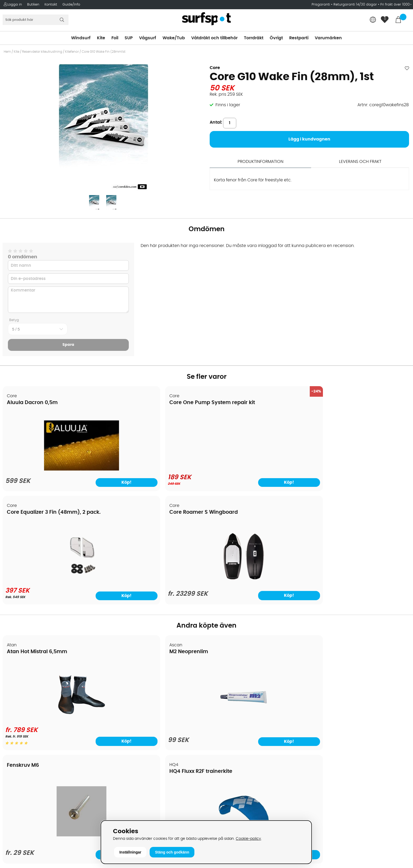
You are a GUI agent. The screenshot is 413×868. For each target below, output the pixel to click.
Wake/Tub (174, 38)
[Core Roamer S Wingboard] (361, 471)
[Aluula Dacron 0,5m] (52, 471)
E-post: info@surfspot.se (134, 818)
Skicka (396, 704)
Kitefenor (72, 52)
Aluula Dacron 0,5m (33, 403)
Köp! (389, 486)
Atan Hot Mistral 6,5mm (37, 542)
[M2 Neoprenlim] (155, 612)
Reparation (17, 739)
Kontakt (51, 5)
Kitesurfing (221, 683)
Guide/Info (71, 5)
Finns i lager (228, 105)
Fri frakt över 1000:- (396, 5)
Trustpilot (321, 794)
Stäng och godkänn (172, 852)
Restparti (299, 38)
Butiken (33, 5)
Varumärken (328, 38)
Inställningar (130, 852)
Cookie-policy (248, 839)
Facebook (322, 768)
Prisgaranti (321, 5)
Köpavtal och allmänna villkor (36, 683)
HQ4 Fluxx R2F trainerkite (348, 542)
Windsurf (81, 38)
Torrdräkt (254, 38)
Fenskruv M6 (229, 535)
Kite (101, 38)
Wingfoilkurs (18, 763)
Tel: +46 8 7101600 (126, 810)
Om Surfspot (18, 676)
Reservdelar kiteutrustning (42, 52)
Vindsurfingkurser (23, 755)
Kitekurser (15, 747)
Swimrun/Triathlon (229, 723)
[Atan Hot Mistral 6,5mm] (52, 608)
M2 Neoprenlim (130, 542)
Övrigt (276, 38)
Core (215, 68)
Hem (7, 52)
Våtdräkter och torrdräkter (237, 715)
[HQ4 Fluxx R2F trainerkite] (361, 610)
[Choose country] (373, 20)
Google (319, 741)
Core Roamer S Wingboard (351, 403)
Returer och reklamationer (33, 715)
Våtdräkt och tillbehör (214, 38)
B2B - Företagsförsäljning (31, 723)
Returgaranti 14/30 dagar (355, 5)
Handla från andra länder (32, 707)
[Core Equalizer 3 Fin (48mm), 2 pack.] (258, 469)
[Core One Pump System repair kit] (155, 439)
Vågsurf (148, 38)
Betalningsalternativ (26, 691)
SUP (129, 38)
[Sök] (36, 20)
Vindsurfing (222, 676)
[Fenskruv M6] (258, 607)
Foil (115, 38)
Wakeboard (222, 699)
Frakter (13, 699)
